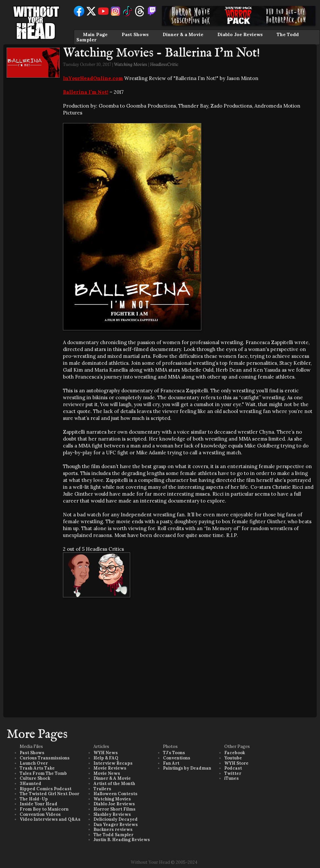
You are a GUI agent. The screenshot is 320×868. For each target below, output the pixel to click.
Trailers (102, 789)
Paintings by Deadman (187, 768)
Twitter (233, 773)
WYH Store (236, 763)
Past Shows (135, 34)
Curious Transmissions (45, 758)
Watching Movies (131, 64)
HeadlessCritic (164, 64)
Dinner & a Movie (183, 34)
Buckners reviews (113, 829)
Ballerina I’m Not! (86, 92)
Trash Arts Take (37, 768)
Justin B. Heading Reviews (122, 840)
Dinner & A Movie (112, 778)
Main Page (95, 34)
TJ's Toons (174, 753)
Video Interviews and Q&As (50, 819)
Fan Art (171, 763)
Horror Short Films (114, 809)
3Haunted (30, 784)
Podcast (233, 768)
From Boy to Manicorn (44, 809)
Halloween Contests (115, 794)
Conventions (177, 758)
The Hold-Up (34, 799)
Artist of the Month (114, 784)
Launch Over (34, 763)
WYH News (106, 753)
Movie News (107, 773)
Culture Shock (35, 778)
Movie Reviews (110, 768)
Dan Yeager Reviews (116, 825)
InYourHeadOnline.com (93, 78)
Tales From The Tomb (43, 773)
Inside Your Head (39, 804)
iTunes (231, 778)
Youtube (233, 758)
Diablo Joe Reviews (240, 34)
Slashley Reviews (112, 814)
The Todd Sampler (113, 835)
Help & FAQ (106, 758)
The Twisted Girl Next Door (50, 794)
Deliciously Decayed (116, 819)
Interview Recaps (113, 763)
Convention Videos (40, 814)
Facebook (235, 753)
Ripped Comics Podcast (46, 789)
